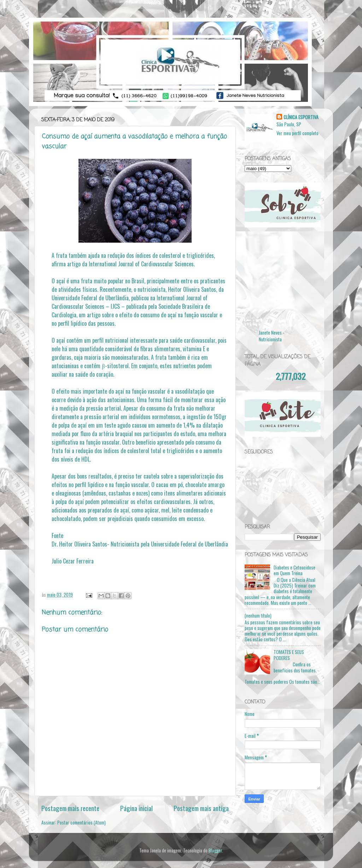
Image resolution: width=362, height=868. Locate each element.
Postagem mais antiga (201, 808)
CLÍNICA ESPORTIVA (301, 117)
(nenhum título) (258, 615)
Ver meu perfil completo (297, 133)
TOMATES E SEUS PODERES (289, 655)
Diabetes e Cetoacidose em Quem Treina (294, 570)
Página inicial (136, 808)
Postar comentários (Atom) (81, 822)
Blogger (215, 850)
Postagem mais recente (70, 808)
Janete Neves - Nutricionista (272, 336)
